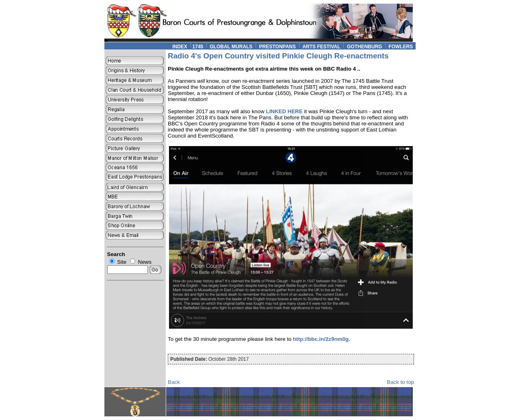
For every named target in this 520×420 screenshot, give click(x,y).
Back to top (400, 382)
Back (174, 382)
